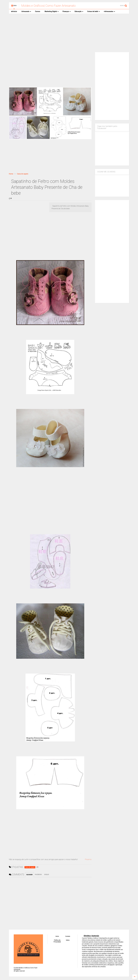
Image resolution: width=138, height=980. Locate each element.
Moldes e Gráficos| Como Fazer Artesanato (48, 6)
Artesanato (26, 11)
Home (11, 174)
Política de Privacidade (57, 941)
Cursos (38, 11)
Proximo (88, 859)
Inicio (14, 11)
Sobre (68, 940)
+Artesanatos (109, 11)
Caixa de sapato (23, 174)
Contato (68, 936)
